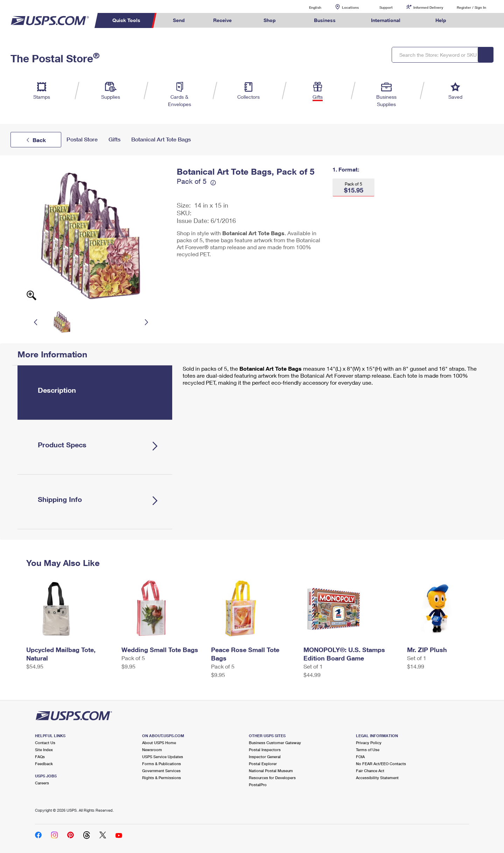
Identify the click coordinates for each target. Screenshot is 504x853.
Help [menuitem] (441, 20)
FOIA (360, 757)
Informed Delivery (428, 7)
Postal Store (82, 139)
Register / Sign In (471, 7)
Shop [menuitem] (270, 20)
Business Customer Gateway (275, 743)
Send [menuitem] (179, 20)
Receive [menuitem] (222, 20)
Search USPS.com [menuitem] (474, 20)
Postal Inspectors (265, 750)
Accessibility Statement (377, 778)
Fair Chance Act (370, 771)
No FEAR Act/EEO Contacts (381, 764)
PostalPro (258, 785)
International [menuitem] (386, 20)
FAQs (40, 757)
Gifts (114, 139)
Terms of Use (368, 750)
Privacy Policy (369, 743)
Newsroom (152, 750)
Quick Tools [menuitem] (126, 20)
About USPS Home (159, 743)
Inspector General (265, 757)
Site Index (44, 750)
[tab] (95, 393)
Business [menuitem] (325, 20)
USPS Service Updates (163, 757)
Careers (42, 783)
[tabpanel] (332, 376)
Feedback (44, 764)
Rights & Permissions (162, 778)
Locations (350, 7)
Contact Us (45, 743)
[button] (353, 187)
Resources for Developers (272, 778)
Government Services (161, 771)
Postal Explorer (263, 764)
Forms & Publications (162, 764)
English (308, 7)
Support (386, 7)
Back (39, 140)
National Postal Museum (271, 771)
